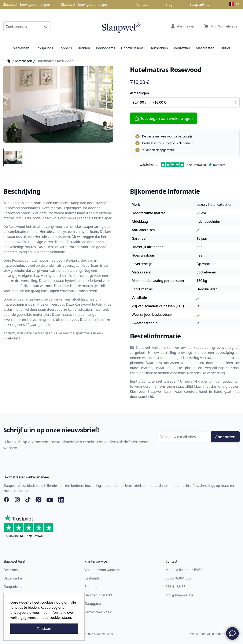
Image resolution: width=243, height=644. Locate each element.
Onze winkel (13, 578)
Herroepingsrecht (98, 595)
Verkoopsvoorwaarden (102, 570)
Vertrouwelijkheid (98, 612)
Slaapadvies (13, 587)
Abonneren (225, 437)
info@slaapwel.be (179, 595)
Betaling (91, 587)
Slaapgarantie (95, 604)
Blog (169, 4)
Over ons (11, 570)
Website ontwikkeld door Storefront (215, 634)
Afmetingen (140, 93)
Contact (142, 4)
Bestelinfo (92, 578)
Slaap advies (199, 4)
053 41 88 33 (175, 587)
